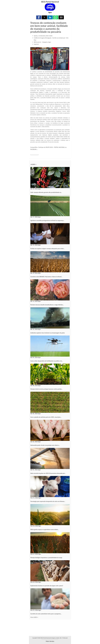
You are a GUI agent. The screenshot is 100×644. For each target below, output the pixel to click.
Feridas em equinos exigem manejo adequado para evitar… (48, 249)
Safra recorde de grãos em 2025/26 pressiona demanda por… (48, 473)
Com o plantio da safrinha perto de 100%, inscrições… (46, 417)
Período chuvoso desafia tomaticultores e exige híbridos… (47, 305)
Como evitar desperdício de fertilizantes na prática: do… (47, 361)
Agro (50, 12)
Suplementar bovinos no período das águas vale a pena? (47, 586)
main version (50, 641)
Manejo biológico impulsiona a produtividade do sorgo (46, 558)
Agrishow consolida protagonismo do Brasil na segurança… (47, 220)
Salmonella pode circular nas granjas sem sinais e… (45, 445)
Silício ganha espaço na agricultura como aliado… (45, 529)
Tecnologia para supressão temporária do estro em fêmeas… (48, 501)
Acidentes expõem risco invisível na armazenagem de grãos (48, 333)
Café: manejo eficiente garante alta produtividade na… (46, 192)
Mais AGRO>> (34, 617)
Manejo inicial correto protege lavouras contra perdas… (46, 389)
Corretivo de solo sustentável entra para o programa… (46, 614)
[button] (39, 17)
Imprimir (36, 44)
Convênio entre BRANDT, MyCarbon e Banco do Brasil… (46, 277)
